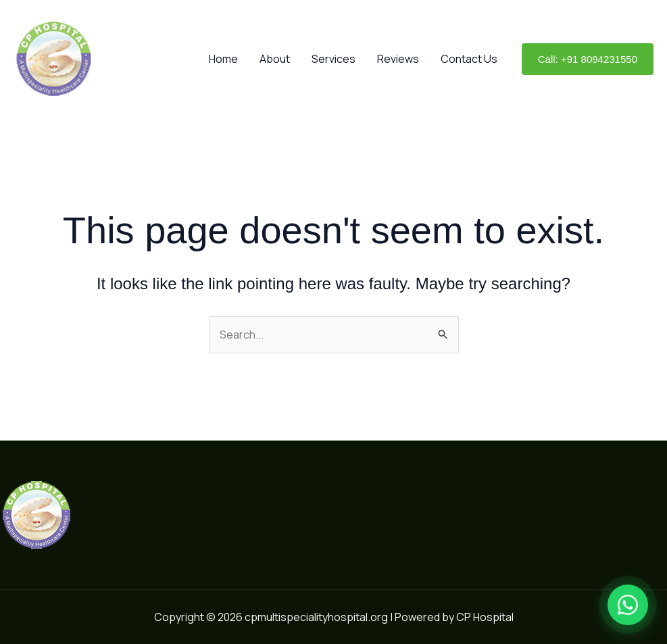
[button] (588, 59)
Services (333, 59)
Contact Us (469, 59)
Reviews (398, 59)
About (275, 59)
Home (223, 59)
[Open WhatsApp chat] (628, 605)
